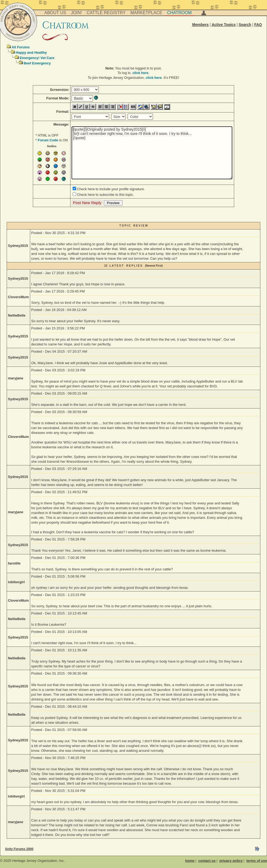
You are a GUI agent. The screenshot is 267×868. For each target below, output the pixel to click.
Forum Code (48, 140)
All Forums (21, 47)
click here (140, 73)
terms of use (257, 861)
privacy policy (231, 861)
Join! (76, 13)
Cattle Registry (106, 13)
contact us (207, 861)
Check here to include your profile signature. (111, 189)
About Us (55, 13)
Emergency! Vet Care (37, 58)
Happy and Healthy (31, 52)
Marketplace (146, 13)
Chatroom (179, 13)
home (190, 861)
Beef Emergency (37, 63)
